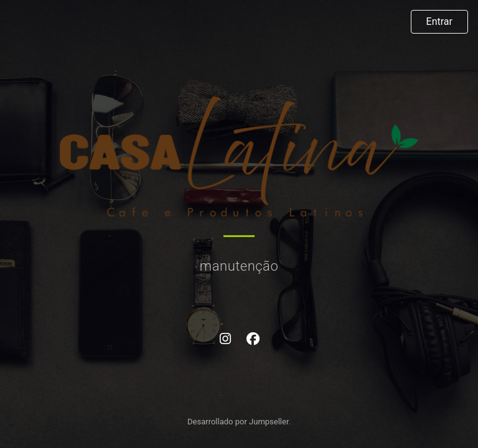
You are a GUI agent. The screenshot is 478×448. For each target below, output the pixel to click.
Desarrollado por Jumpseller (238, 422)
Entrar (439, 21)
